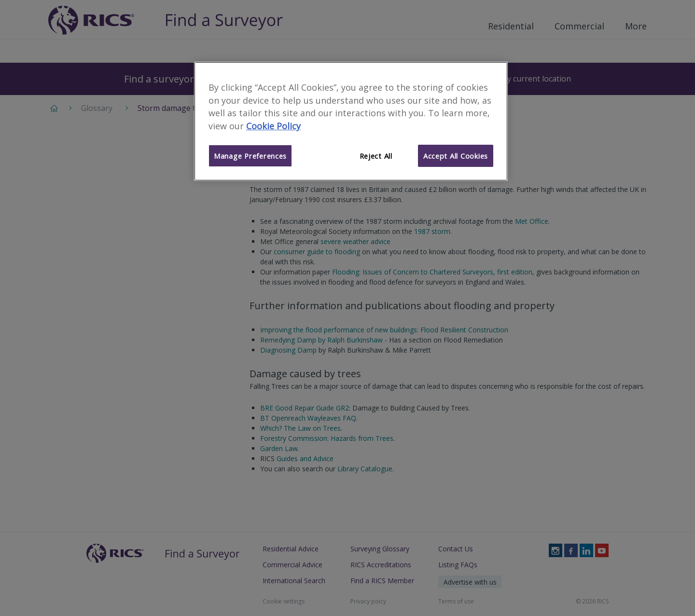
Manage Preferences (250, 156)
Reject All (376, 156)
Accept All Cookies (456, 156)
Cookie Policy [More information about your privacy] (273, 126)
